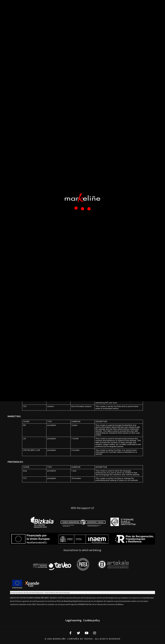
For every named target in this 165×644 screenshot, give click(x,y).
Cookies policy (91, 620)
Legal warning (73, 620)
